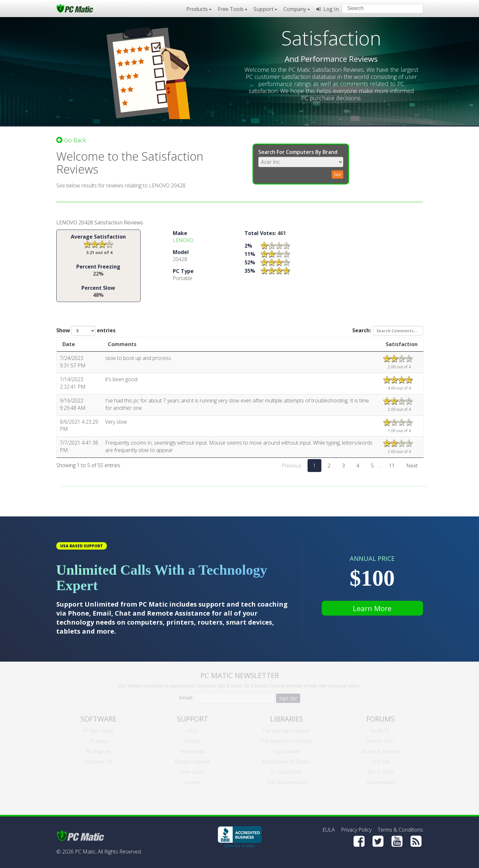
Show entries (86, 332)
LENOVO (183, 241)
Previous (291, 467)
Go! (337, 173)
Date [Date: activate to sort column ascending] (69, 345)
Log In (327, 9)
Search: (388, 332)
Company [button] (297, 9)
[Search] (413, 8)
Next (412, 467)
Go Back (71, 139)
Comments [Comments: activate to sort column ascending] (122, 345)
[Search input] (378, 9)
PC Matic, (86, 852)
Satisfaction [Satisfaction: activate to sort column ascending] (402, 345)
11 (392, 467)
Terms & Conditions (400, 830)
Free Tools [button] (232, 9)
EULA (329, 830)
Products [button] (199, 9)
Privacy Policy (356, 830)
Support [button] (265, 9)
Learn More (372, 608)
